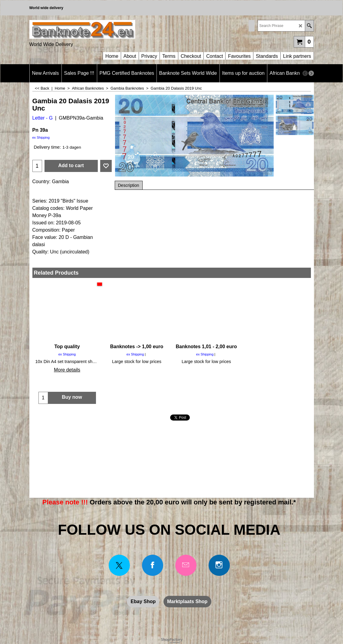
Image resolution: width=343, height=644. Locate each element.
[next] (311, 73)
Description (129, 185)
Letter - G (43, 118)
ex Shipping (41, 137)
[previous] (305, 73)
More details (67, 370)
